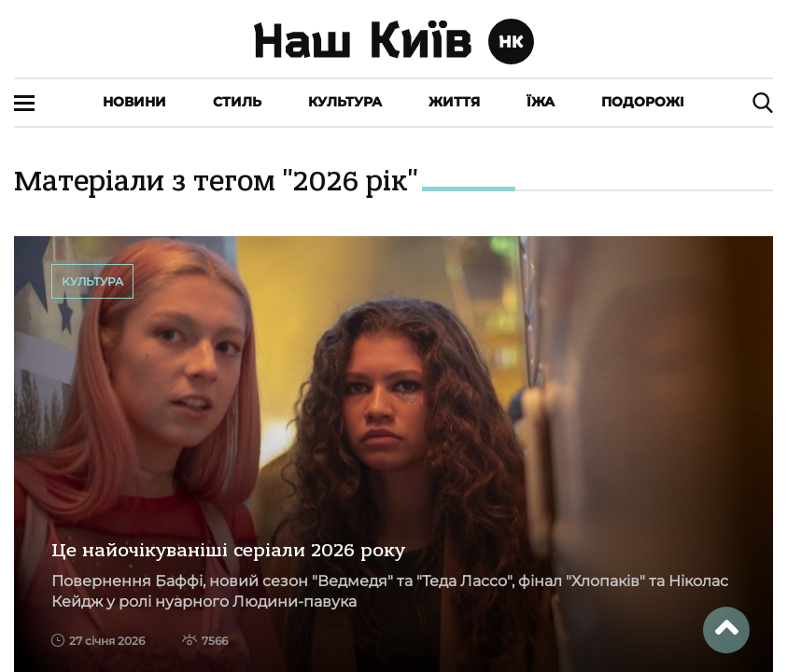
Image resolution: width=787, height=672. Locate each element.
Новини (134, 102)
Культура (345, 102)
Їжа (541, 102)
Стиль (237, 102)
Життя (454, 102)
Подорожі (643, 102)
